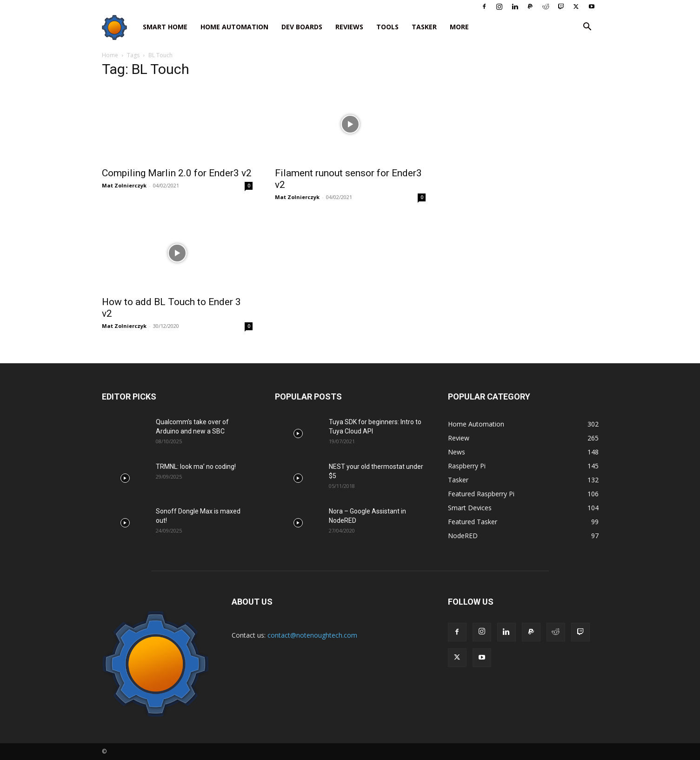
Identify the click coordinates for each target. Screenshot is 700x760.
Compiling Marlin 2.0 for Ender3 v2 (177, 173)
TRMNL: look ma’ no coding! (196, 467)
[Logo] (119, 27)
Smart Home (165, 27)
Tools (387, 27)
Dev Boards (302, 27)
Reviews (349, 27)
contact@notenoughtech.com (312, 635)
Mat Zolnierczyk (124, 185)
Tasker (424, 27)
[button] (587, 28)
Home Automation (234, 27)
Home (110, 55)
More (459, 27)
